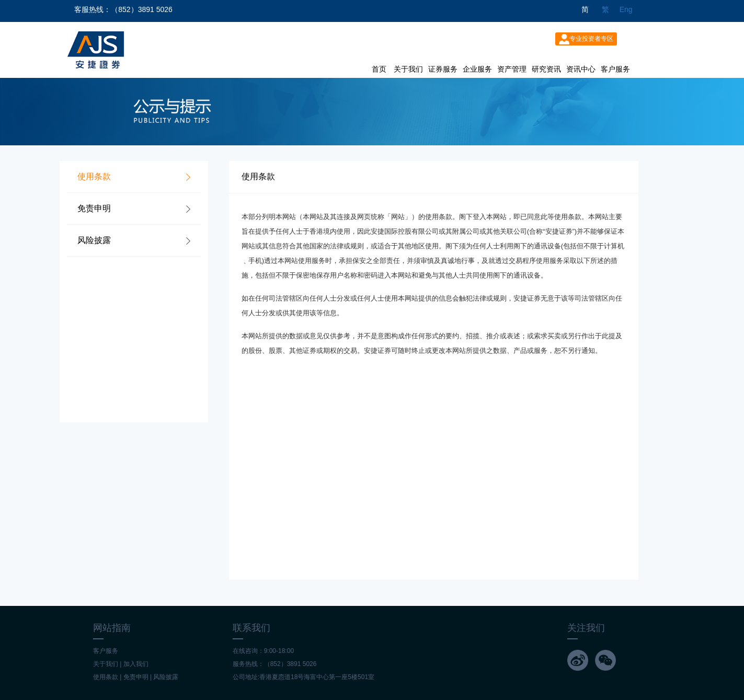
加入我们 (136, 664)
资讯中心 (581, 69)
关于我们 (408, 69)
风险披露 (166, 677)
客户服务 (615, 69)
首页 (379, 69)
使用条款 (106, 677)
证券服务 (443, 69)
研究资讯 (546, 69)
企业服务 (477, 69)
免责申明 (136, 677)
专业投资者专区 (586, 39)
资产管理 (512, 69)
